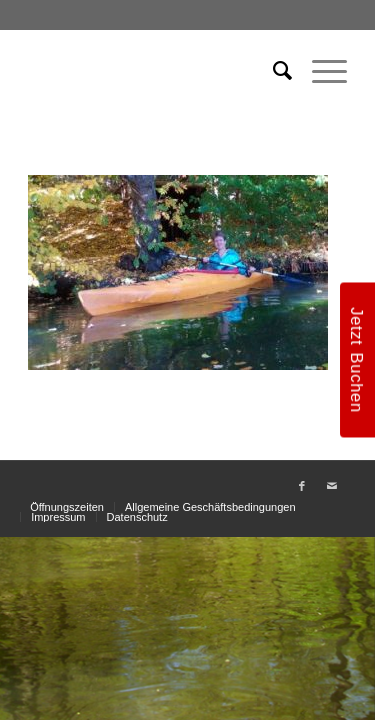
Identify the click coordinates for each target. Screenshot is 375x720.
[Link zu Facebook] (302, 486)
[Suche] (272, 71)
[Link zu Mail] (332, 486)
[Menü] (319, 71)
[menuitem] (272, 71)
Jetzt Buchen (357, 360)
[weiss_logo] (155, 71)
